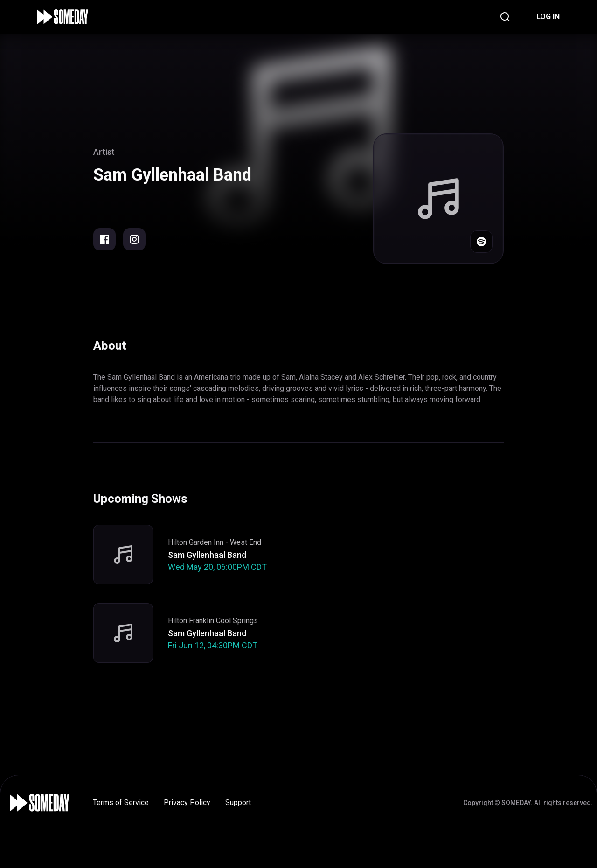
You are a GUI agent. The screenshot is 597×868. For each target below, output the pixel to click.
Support (238, 802)
